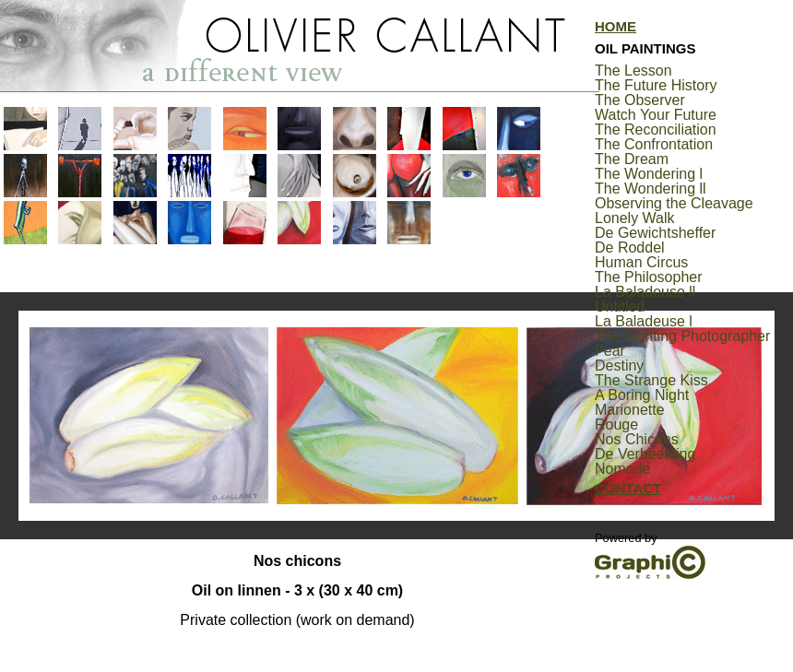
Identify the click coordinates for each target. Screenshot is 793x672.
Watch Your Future (656, 115)
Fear (610, 351)
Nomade (622, 469)
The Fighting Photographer (682, 336)
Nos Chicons (637, 439)
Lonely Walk (635, 218)
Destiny (619, 365)
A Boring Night (642, 395)
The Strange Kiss (651, 380)
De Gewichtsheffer (655, 233)
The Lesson (633, 71)
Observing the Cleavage (674, 203)
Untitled (620, 307)
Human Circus (641, 262)
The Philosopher (649, 277)
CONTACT (628, 488)
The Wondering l (649, 174)
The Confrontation (654, 144)
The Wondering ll (651, 189)
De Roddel (630, 248)
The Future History (656, 85)
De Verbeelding (645, 454)
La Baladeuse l (644, 321)
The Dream (632, 159)
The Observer (640, 100)
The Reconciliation (656, 130)
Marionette (630, 410)
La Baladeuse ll (645, 292)
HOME (615, 26)
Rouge (616, 424)
